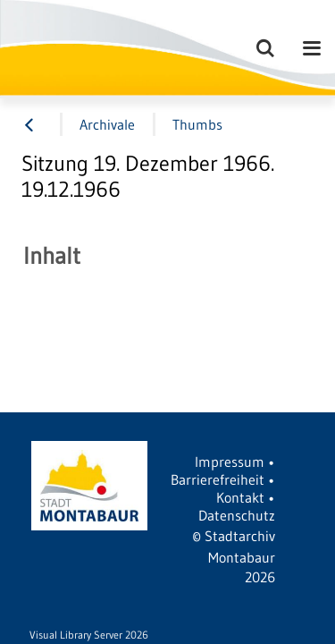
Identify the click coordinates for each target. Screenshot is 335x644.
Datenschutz (237, 515)
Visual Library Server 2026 (89, 635)
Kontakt (240, 497)
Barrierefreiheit (218, 479)
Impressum (230, 462)
